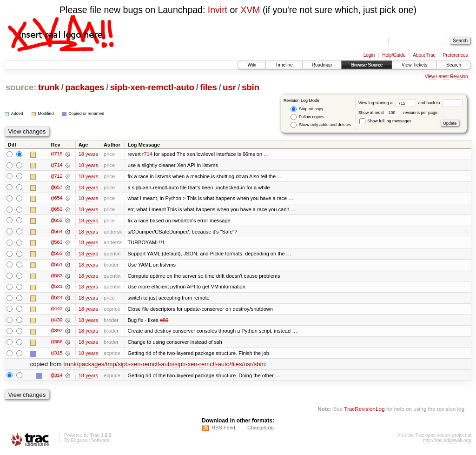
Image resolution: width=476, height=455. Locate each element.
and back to (440, 103)
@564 (57, 232)
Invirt (218, 10)
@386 (57, 344)
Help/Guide (394, 55)
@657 (57, 187)
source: (21, 87)
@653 (57, 210)
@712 (57, 176)
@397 (57, 333)
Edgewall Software (90, 443)
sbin (251, 87)
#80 (164, 321)
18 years (88, 154)
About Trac (424, 55)
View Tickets (414, 65)
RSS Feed (223, 430)
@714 (57, 165)
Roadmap (322, 65)
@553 (57, 254)
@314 (57, 377)
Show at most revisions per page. (399, 113)
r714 (147, 154)
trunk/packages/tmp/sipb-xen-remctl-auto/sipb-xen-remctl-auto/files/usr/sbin (164, 366)
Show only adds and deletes (321, 125)
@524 (57, 299)
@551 (57, 266)
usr (229, 87)
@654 (57, 199)
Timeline (284, 65)
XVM (250, 10)
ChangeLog (261, 430)
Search (454, 65)
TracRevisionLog (364, 411)
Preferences (456, 55)
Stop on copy (307, 109)
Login (369, 55)
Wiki (252, 65)
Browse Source (367, 65)
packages (85, 87)
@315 (57, 355)
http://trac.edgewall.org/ (447, 443)
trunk (49, 87)
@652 (57, 221)
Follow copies (307, 117)
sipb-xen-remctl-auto (152, 87)
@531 (57, 288)
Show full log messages (385, 121)
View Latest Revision (446, 77)
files (208, 87)
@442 (57, 310)
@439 (57, 321)
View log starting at (388, 103)
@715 (57, 154)
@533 (57, 277)
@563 (57, 243)
